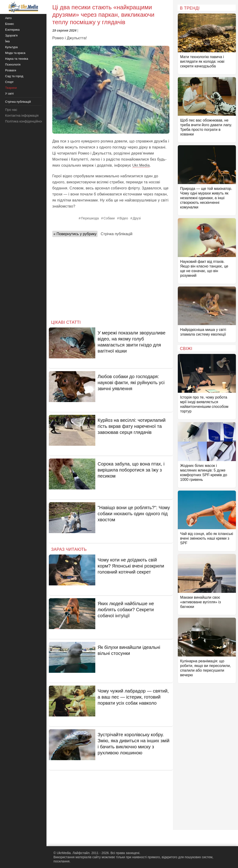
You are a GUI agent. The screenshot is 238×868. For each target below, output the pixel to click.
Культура (11, 47)
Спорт (9, 82)
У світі (9, 94)
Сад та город (14, 76)
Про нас (11, 110)
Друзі (137, 218)
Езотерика (12, 30)
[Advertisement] (111, 277)
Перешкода (90, 218)
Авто (8, 18)
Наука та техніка (17, 59)
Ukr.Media (141, 165)
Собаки (109, 218)
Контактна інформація (22, 116)
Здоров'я (11, 35)
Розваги (11, 70)
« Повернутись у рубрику (75, 234)
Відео (124, 218)
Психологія (13, 64)
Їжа (7, 41)
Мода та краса (15, 53)
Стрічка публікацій (116, 234)
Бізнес (10, 24)
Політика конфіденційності (25, 121)
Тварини (11, 88)
